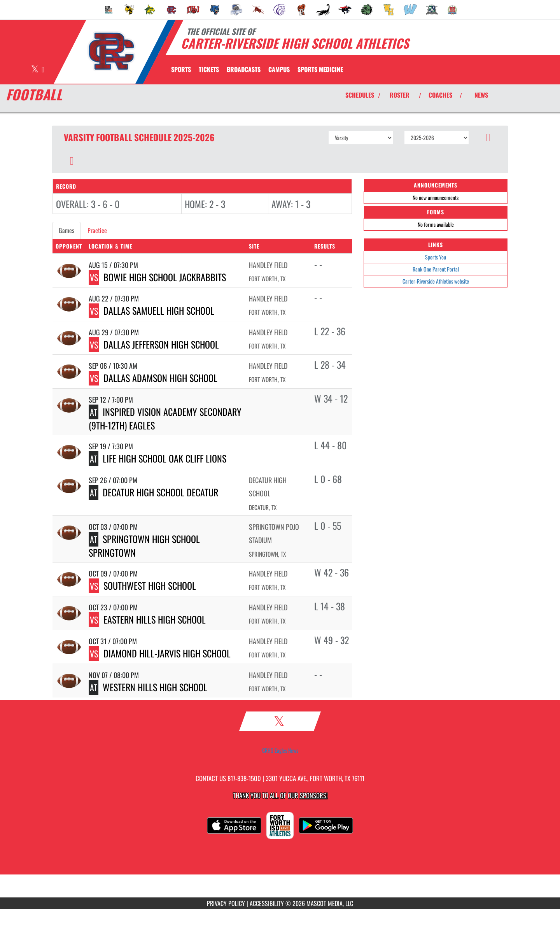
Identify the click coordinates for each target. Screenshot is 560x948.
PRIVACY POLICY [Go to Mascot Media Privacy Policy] (226, 903)
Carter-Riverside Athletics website (436, 281)
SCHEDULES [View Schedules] (360, 95)
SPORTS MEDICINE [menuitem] (320, 69)
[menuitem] (109, 10)
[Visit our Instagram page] (43, 70)
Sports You (436, 257)
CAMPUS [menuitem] (279, 69)
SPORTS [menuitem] (181, 69)
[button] (488, 138)
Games (66, 230)
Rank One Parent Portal (436, 269)
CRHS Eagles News (280, 750)
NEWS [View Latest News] (481, 95)
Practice (97, 230)
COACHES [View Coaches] (440, 95)
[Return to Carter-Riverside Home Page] (111, 51)
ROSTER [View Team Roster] (400, 95)
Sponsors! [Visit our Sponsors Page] (314, 795)
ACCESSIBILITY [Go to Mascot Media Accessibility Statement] (267, 903)
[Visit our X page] (35, 70)
